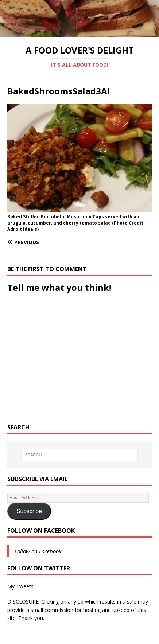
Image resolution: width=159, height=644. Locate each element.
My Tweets (20, 586)
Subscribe (29, 511)
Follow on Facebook (41, 531)
